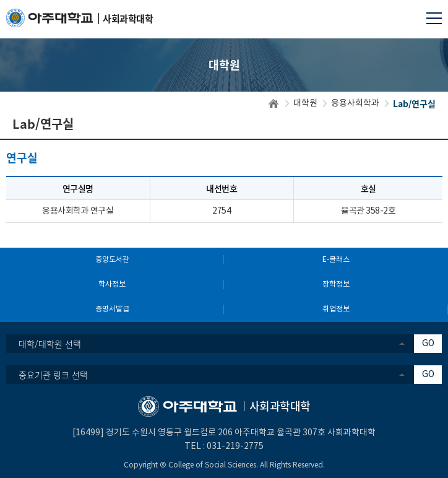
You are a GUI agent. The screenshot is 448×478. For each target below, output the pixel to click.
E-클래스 (336, 260)
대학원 (305, 103)
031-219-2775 (235, 446)
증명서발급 (112, 309)
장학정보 (336, 285)
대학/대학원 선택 (50, 344)
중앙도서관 (112, 260)
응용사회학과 (355, 103)
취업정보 (336, 309)
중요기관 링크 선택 (53, 375)
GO (428, 344)
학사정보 (112, 285)
